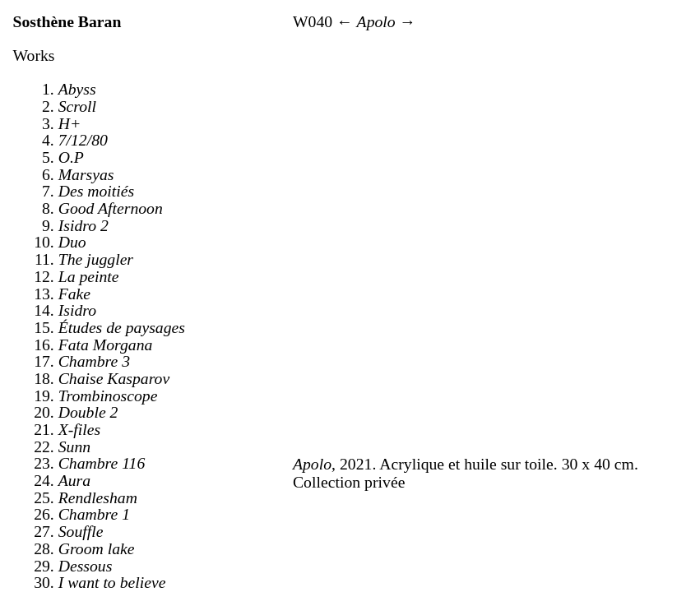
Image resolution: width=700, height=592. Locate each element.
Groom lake (97, 548)
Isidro (77, 310)
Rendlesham (98, 497)
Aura (74, 480)
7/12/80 (83, 140)
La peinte (89, 276)
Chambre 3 (94, 361)
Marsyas (86, 174)
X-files (79, 429)
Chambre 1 (94, 514)
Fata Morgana (106, 345)
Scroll (77, 106)
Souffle (81, 531)
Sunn (74, 446)
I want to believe (112, 582)
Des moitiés (96, 191)
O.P (71, 157)
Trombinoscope (108, 395)
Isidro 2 (83, 225)
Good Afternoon (111, 208)
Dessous (86, 566)
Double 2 (88, 412)
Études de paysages (122, 327)
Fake (74, 294)
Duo (72, 242)
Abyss (77, 89)
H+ (70, 123)
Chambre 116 (102, 463)
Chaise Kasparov (114, 378)
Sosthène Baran (67, 21)
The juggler (96, 259)
